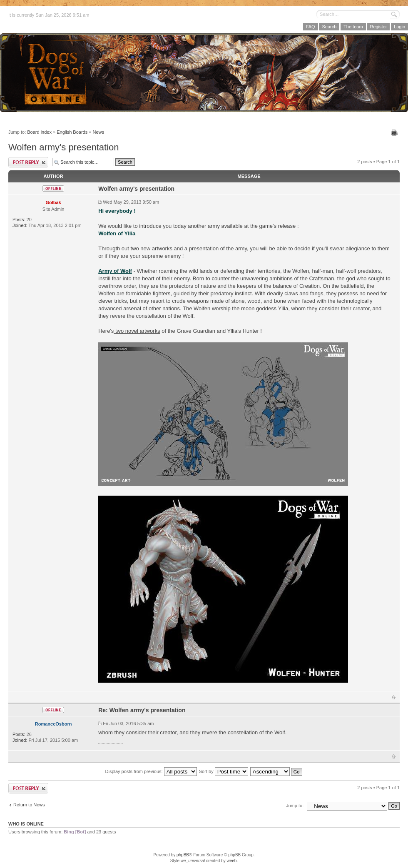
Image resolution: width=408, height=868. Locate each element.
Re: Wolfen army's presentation (142, 710)
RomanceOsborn (53, 724)
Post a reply (28, 162)
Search (329, 27)
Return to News (29, 805)
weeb (231, 861)
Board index (39, 132)
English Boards (72, 132)
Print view (395, 132)
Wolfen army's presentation (63, 147)
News (98, 132)
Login (399, 27)
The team (353, 27)
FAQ (311, 27)
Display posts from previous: (151, 771)
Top (394, 697)
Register (378, 27)
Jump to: (295, 806)
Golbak (53, 202)
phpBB (183, 855)
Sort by (224, 771)
